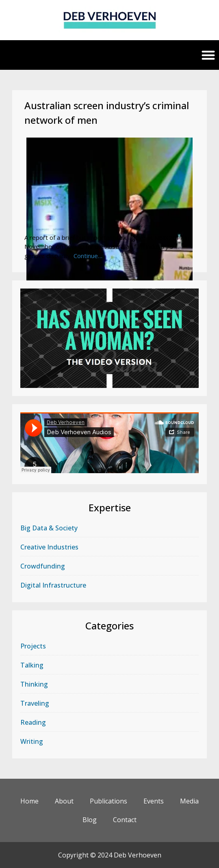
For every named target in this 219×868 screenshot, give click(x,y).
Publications (108, 801)
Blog (90, 820)
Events (154, 801)
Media (189, 801)
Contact (125, 820)
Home (29, 801)
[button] (209, 55)
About (64, 801)
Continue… (88, 256)
